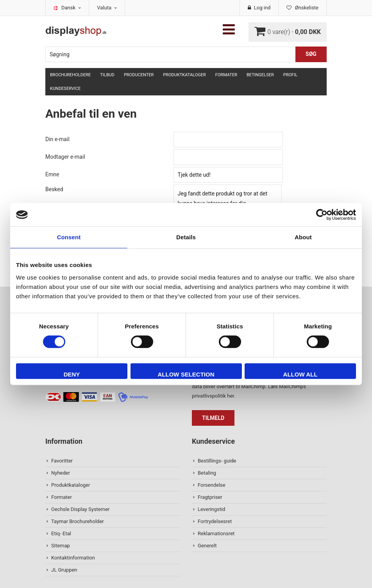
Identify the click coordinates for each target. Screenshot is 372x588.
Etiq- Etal (61, 533)
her (231, 396)
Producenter (139, 75)
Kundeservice (65, 89)
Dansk (71, 8)
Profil (290, 75)
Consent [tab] (69, 237)
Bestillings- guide (217, 461)
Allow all (300, 374)
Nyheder (61, 473)
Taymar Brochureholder (78, 521)
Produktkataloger (184, 75)
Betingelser (260, 75)
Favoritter (62, 461)
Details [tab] (186, 237)
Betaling (207, 473)
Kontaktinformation (73, 558)
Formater (226, 75)
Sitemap (61, 546)
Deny (72, 374)
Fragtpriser (210, 497)
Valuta (107, 8)
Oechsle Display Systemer (80, 509)
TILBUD (107, 75)
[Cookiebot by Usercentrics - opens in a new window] (322, 215)
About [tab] (303, 237)
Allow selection (186, 374)
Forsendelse (212, 485)
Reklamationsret (216, 533)
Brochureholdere (70, 75)
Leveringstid (211, 509)
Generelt (207, 546)
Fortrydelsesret (215, 521)
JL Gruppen (64, 570)
